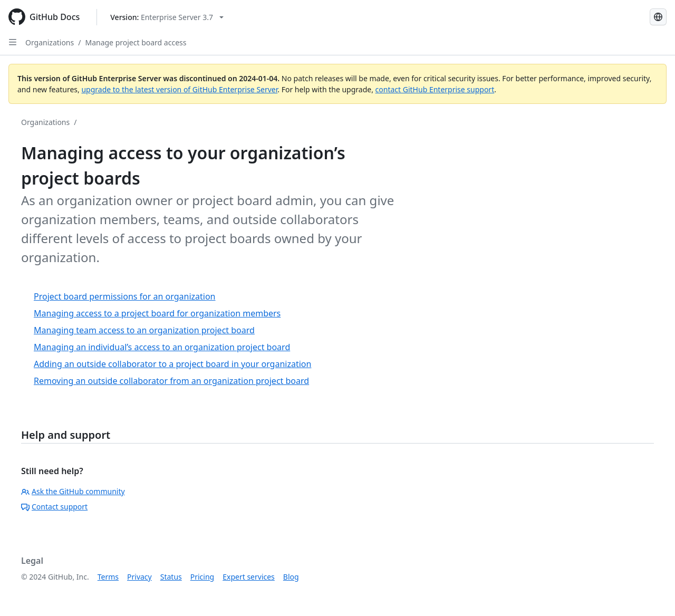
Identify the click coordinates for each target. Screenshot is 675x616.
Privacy (139, 577)
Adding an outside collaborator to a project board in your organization (172, 364)
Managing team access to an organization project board (144, 330)
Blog (291, 577)
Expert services (249, 577)
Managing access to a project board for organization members (157, 313)
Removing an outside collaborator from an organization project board (171, 381)
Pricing (202, 577)
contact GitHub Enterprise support (435, 89)
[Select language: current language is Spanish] (658, 17)
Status (171, 577)
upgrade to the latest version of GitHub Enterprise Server (179, 89)
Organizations (50, 42)
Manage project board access (136, 42)
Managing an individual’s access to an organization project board (162, 347)
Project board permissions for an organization (125, 296)
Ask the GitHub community (73, 491)
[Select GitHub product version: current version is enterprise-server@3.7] (167, 17)
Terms (108, 577)
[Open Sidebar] (13, 42)
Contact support (54, 507)
